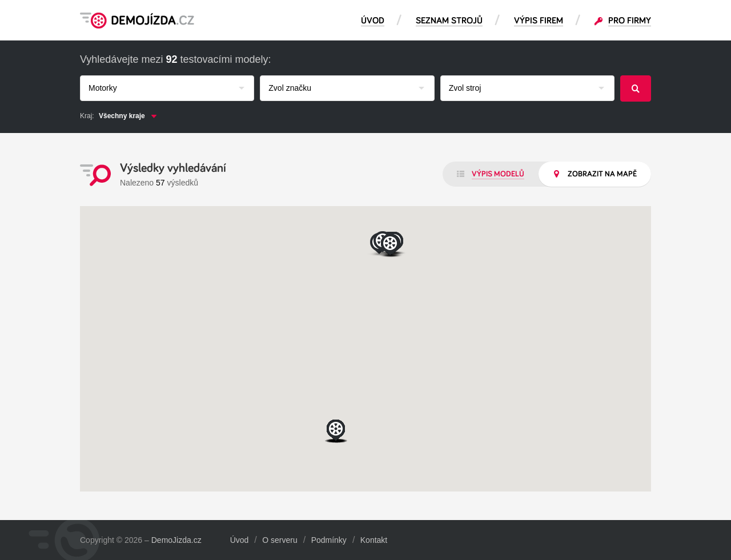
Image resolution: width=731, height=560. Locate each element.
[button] (336, 431)
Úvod (240, 540)
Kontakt (374, 540)
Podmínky (329, 540)
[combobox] (167, 88)
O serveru (280, 540)
